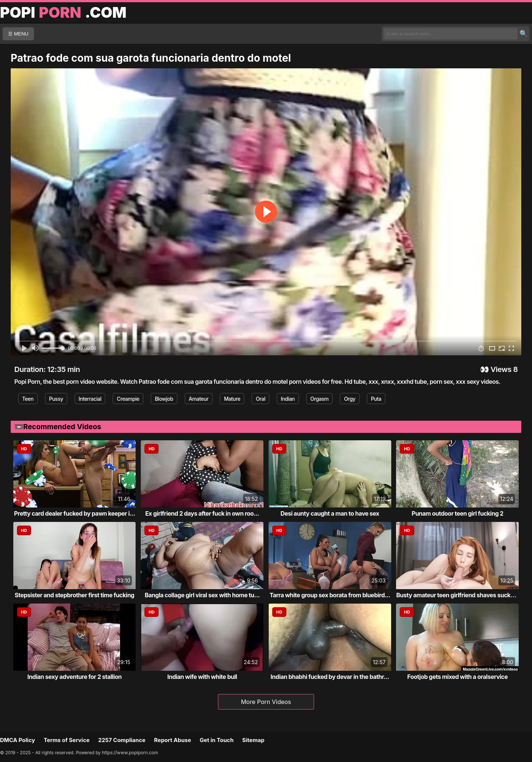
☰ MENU (18, 34)
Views (501, 369)
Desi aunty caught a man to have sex (330, 513)
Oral (260, 399)
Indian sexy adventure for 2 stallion (74, 677)
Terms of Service (66, 740)
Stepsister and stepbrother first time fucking (75, 595)
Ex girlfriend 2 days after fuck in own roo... (202, 513)
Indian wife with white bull (202, 677)
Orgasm (319, 399)
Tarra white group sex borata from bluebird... (330, 595)
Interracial (90, 399)
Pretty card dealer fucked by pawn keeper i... (74, 513)
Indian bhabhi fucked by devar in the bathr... (330, 677)
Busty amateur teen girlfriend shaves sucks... (457, 595)
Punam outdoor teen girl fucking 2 (457, 513)
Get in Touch (216, 740)
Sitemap (253, 740)
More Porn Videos (266, 702)
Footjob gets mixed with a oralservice (457, 677)
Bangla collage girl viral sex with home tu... (202, 595)
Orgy (350, 399)
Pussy (56, 399)
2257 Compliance (122, 740)
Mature (232, 399)
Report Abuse (173, 740)
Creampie (128, 399)
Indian (288, 399)
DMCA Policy (18, 740)
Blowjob (164, 399)
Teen (28, 399)
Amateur (199, 399)
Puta (376, 399)
